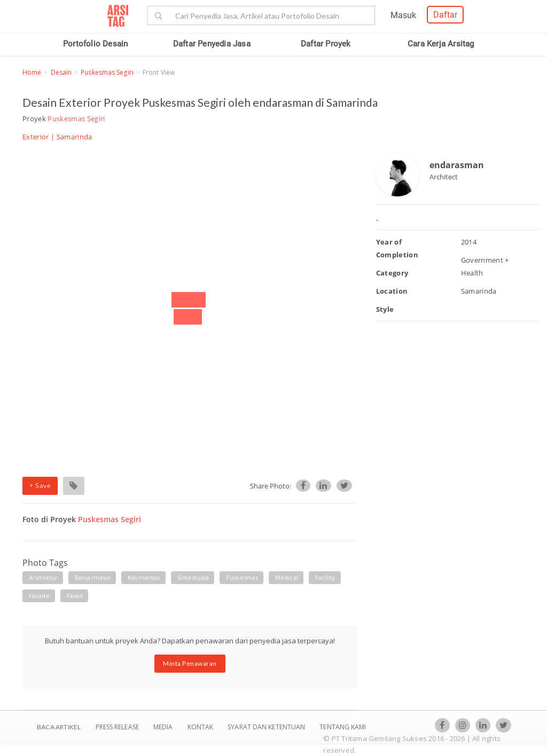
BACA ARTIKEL (59, 727)
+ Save (40, 486)
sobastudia (193, 577)
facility (325, 577)
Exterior (36, 137)
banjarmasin (93, 577)
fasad (75, 596)
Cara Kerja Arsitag (441, 44)
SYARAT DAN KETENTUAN (267, 727)
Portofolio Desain (95, 44)
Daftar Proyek (326, 44)
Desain (61, 72)
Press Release (117, 727)
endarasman (457, 165)
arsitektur (43, 577)
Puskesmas (242, 577)
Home (32, 72)
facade (39, 596)
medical (287, 577)
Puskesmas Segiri (107, 72)
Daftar (445, 15)
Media (164, 727)
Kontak (201, 727)
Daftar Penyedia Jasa (212, 44)
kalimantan (144, 577)
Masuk (403, 15)
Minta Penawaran (190, 663)
